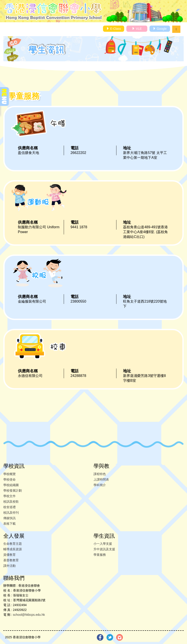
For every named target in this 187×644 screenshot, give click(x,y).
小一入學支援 (103, 544)
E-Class (114, 29)
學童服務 (100, 555)
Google (160, 29)
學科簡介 (100, 485)
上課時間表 (101, 479)
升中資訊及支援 (104, 549)
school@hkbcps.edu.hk (29, 615)
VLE (137, 29)
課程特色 (100, 474)
